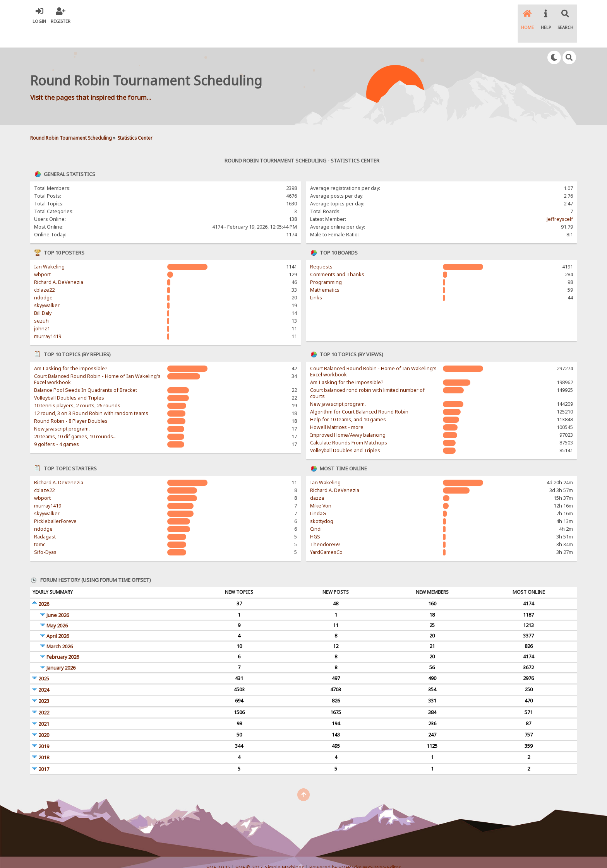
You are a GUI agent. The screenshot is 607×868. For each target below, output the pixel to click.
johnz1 (42, 310)
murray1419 (48, 318)
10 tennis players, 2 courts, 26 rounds (77, 387)
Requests (321, 248)
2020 (44, 717)
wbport (42, 256)
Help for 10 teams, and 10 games (348, 401)
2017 (44, 750)
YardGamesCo (326, 534)
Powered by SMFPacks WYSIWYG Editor (355, 848)
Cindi (316, 510)
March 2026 (60, 628)
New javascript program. (62, 410)
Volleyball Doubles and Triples (69, 379)
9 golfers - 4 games (57, 426)
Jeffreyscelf (560, 201)
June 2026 (58, 596)
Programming (326, 264)
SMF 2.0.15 (218, 848)
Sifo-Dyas (45, 534)
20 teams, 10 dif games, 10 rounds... (75, 418)
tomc (40, 526)
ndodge (43, 279)
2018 (44, 739)
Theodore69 (325, 526)
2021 (44, 705)
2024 (44, 671)
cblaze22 (44, 271)
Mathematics (325, 271)
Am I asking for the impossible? (71, 350)
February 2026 (63, 638)
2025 (44, 660)
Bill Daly (43, 295)
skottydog (322, 503)
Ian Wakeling (49, 248)
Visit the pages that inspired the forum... (91, 78)
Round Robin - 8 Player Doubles (71, 402)
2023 (44, 683)
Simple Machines (285, 848)
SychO (327, 855)
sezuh (41, 302)
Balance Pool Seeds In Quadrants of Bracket (86, 372)
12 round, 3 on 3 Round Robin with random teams (91, 395)
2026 (44, 585)
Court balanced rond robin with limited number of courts (367, 375)
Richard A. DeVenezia (59, 264)
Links (316, 279)
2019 (44, 728)
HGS (315, 518)
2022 (44, 694)
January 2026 (61, 649)
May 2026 (57, 607)
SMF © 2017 (249, 848)
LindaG (318, 495)
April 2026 (58, 618)
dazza (317, 479)
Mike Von (321, 487)
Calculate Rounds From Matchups (349, 424)
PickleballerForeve (55, 503)
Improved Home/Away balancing (348, 416)
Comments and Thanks (337, 256)
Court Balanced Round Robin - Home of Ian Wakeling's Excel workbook (97, 361)
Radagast (45, 518)
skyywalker (47, 287)
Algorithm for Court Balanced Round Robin (359, 393)
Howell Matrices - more (337, 409)
